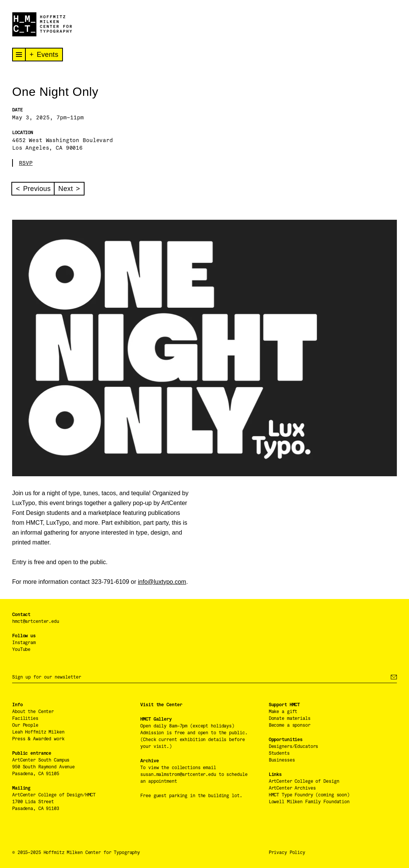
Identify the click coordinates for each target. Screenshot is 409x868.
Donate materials (290, 718)
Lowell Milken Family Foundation (309, 802)
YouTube (21, 649)
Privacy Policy (287, 852)
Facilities (25, 718)
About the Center (33, 712)
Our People (25, 725)
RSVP (26, 163)
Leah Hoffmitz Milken (38, 732)
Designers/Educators (294, 746)
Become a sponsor (290, 725)
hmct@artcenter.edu (36, 621)
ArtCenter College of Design (304, 781)
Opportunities (286, 740)
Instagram (24, 643)
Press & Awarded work (38, 739)
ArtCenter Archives (292, 788)
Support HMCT (284, 705)
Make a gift (283, 712)
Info (17, 705)
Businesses (282, 760)
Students (279, 753)
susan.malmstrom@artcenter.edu (178, 774)
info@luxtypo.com (162, 582)
